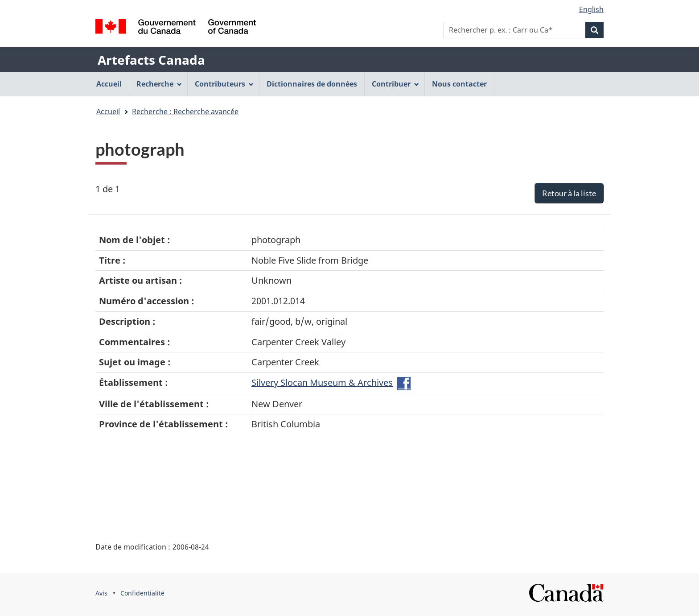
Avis (101, 593)
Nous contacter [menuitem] (459, 84)
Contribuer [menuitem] (395, 84)
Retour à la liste (569, 193)
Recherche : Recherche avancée (185, 112)
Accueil (108, 112)
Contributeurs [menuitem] (224, 84)
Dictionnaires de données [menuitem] (312, 84)
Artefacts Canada (151, 60)
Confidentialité (142, 593)
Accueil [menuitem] (109, 84)
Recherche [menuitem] (159, 84)
